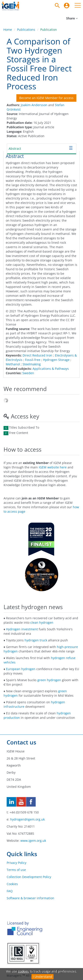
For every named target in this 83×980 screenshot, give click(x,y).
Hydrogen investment (22, 629)
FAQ (10, 891)
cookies (23, 971)
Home (8, 30)
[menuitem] (67, 6)
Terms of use (16, 870)
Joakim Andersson (34, 105)
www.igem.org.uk (33, 841)
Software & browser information (30, 898)
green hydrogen (49, 680)
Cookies (12, 884)
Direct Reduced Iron (37, 355)
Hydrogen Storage (56, 360)
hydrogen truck (36, 640)
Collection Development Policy (29, 877)
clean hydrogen (42, 622)
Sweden (28, 373)
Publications (26, 30)
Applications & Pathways (51, 369)
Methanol (13, 364)
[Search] (57, 6)
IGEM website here (53, 467)
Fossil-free (33, 360)
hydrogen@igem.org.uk (27, 819)
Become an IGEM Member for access (46, 98)
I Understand (42, 977)
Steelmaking (32, 364)
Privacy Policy (16, 863)
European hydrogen (21, 669)
